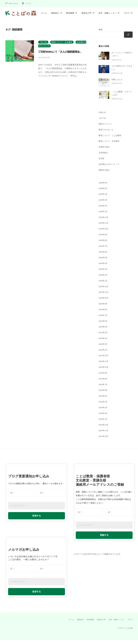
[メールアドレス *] (37, 510)
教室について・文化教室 (62, 42)
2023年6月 (103, 394)
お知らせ (103, 116)
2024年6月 (103, 325)
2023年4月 (103, 406)
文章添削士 (104, 157)
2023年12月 (104, 360)
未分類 (102, 162)
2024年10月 (104, 302)
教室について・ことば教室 (111, 139)
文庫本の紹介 (105, 151)
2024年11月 (104, 296)
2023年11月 (104, 365)
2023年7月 (103, 388)
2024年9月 (103, 308)
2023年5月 (103, 400)
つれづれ (43, 42)
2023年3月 (103, 411)
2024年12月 (104, 290)
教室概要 (70, 13)
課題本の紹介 (105, 174)
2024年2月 (103, 348)
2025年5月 (103, 262)
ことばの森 (128, 632)
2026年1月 (103, 215)
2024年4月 (103, 336)
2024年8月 (103, 313)
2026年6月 (103, 187)
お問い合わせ (14, 3)
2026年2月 (103, 210)
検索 (101, 30)
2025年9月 (103, 238)
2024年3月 (103, 342)
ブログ (127, 13)
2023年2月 (103, 417)
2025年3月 (103, 273)
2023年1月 (103, 423)
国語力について (106, 128)
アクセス (30, 3)
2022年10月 (104, 440)
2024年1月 (103, 354)
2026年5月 (103, 192)
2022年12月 (104, 429)
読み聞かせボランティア (110, 168)
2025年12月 (104, 221)
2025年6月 (103, 256)
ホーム (44, 13)
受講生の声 (86, 13)
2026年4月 (103, 198)
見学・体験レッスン (107, 13)
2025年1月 (103, 285)
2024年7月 (103, 319)
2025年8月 (103, 244)
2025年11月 (104, 227)
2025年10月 (104, 233)
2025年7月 (103, 250)
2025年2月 (103, 279)
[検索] (128, 35)
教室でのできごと (107, 134)
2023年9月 (103, 377)
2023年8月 (103, 383)
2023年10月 (104, 371)
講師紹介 (55, 13)
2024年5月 (103, 331)
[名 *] (51, 497)
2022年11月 (104, 434)
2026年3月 (103, 204)
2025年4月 (103, 267)
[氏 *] (22, 497)
